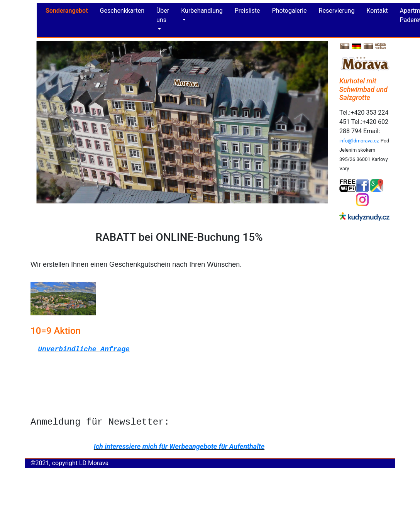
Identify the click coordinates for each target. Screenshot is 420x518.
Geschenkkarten (122, 11)
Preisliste (247, 11)
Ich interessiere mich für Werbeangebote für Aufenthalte (179, 446)
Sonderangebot (67, 11)
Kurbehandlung (202, 11)
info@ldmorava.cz (359, 141)
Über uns (163, 15)
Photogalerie (290, 11)
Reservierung (337, 11)
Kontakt (377, 11)
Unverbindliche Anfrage (84, 349)
